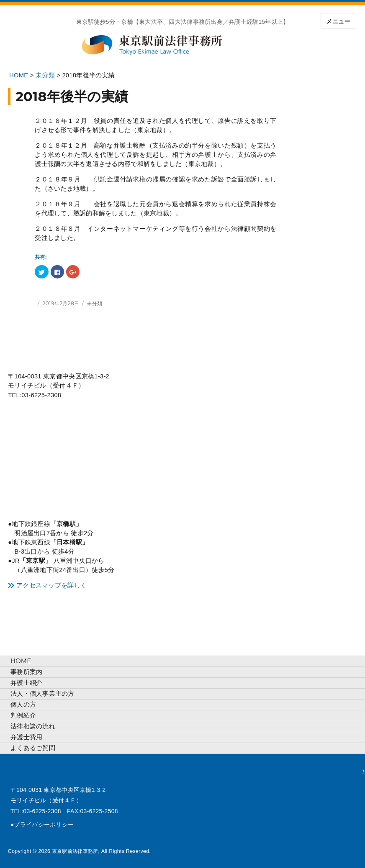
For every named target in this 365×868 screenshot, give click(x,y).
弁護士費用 (26, 737)
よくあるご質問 (33, 748)
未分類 (94, 303)
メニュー (338, 21)
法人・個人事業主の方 (42, 694)
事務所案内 (26, 672)
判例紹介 (23, 715)
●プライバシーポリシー (42, 825)
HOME (21, 661)
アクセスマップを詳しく (51, 585)
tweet (14, 839)
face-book (27, 839)
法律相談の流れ (33, 726)
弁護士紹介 (26, 683)
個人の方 (23, 705)
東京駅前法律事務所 (162, 45)
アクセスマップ (64, 461)
